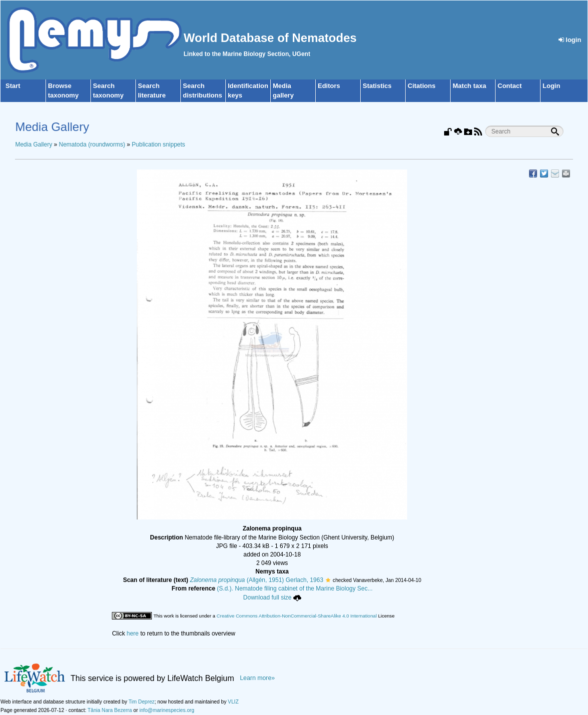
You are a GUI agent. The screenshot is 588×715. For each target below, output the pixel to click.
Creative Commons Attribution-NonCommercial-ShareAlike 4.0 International (297, 616)
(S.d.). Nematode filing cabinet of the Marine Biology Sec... (295, 588)
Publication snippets (159, 144)
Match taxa (469, 86)
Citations (422, 86)
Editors (329, 86)
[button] (328, 580)
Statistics (377, 86)
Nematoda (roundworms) (92, 144)
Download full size (272, 597)
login (570, 40)
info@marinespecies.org (167, 710)
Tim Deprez (141, 702)
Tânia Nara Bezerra (110, 710)
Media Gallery (33, 144)
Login (551, 86)
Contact (510, 86)
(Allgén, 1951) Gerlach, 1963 (257, 580)
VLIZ (233, 702)
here (133, 633)
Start (13, 86)
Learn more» (257, 678)
